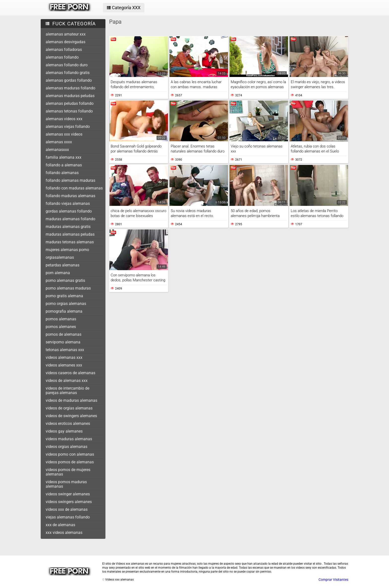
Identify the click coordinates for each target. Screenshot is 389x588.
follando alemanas (62, 173)
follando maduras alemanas (70, 196)
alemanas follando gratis (68, 73)
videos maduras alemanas (69, 439)
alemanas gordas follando (69, 80)
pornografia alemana (64, 311)
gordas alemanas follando (69, 211)
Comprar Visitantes (333, 580)
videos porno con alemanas (70, 454)
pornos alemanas (61, 319)
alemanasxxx (57, 150)
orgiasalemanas (60, 257)
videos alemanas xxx (64, 357)
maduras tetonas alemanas (70, 242)
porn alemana (58, 273)
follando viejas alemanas (68, 203)
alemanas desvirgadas (65, 42)
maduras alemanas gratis (68, 227)
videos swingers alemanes (69, 502)
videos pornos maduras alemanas (66, 484)
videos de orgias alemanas (69, 408)
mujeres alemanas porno (67, 250)
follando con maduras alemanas (74, 188)
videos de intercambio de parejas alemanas (67, 390)
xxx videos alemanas (64, 533)
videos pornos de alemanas (70, 462)
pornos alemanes (61, 327)
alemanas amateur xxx (66, 34)
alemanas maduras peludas (70, 96)
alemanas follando (62, 57)
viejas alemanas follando (68, 517)
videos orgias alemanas (66, 447)
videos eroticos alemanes (68, 423)
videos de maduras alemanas (71, 400)
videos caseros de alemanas (70, 373)
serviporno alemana (63, 342)
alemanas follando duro (67, 65)
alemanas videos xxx (64, 119)
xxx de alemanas (60, 525)
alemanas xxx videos (64, 134)
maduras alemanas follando (70, 219)
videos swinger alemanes (68, 494)
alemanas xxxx (59, 142)
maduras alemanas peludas (70, 234)
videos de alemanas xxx (67, 381)
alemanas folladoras (64, 50)
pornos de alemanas (64, 334)
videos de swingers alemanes (71, 416)
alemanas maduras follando (70, 88)
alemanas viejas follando (68, 127)
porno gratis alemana (64, 296)
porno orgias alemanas (66, 304)
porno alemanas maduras (68, 288)
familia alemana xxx (64, 157)
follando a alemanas (64, 165)
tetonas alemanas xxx (65, 350)
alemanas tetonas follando (69, 111)
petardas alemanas (63, 265)
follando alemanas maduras (70, 180)
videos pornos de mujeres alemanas (68, 472)
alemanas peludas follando (70, 103)
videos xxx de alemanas (67, 509)
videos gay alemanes (64, 431)
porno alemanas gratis (65, 280)
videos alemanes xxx (64, 365)
